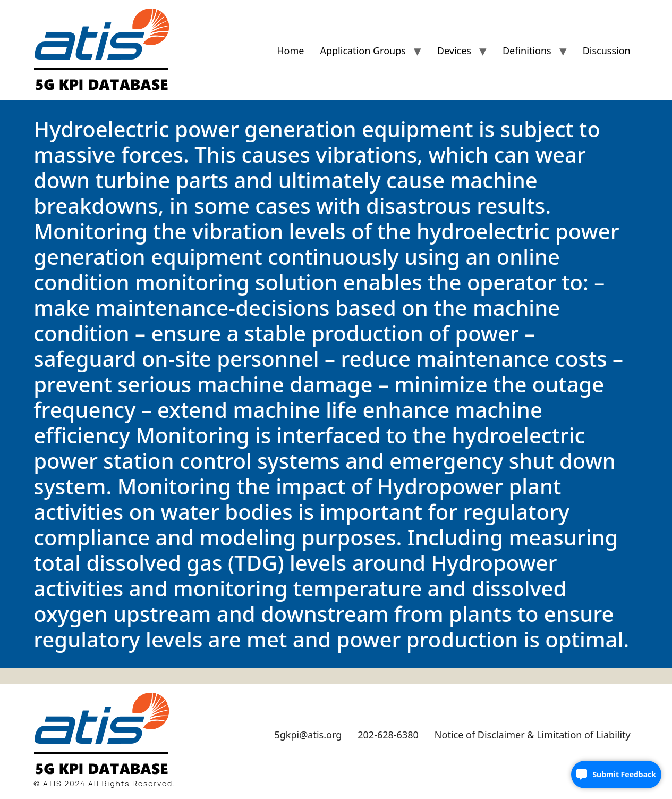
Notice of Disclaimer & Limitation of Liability (533, 735)
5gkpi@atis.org (308, 735)
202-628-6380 (388, 735)
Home (290, 51)
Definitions (527, 51)
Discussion (607, 51)
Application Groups (363, 51)
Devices (454, 51)
